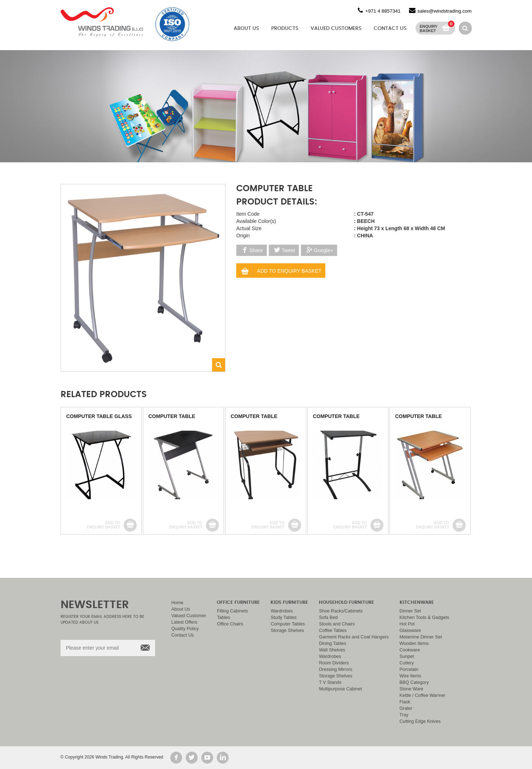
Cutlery (407, 663)
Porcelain (409, 669)
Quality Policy (185, 629)
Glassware (410, 630)
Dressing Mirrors (335, 669)
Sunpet (407, 656)
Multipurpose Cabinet (340, 689)
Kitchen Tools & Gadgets (425, 618)
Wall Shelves (332, 650)
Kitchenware (417, 603)
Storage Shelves (287, 630)
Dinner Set (410, 611)
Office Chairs (230, 624)
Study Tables (283, 618)
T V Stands (330, 682)
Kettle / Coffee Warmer (423, 695)
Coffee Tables (333, 630)
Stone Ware (412, 689)
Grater (406, 708)
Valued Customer (189, 616)
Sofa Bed (328, 618)
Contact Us (390, 28)
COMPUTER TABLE (172, 416)
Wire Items (410, 676)
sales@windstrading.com (444, 11)
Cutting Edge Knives (420, 721)
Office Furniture (238, 603)
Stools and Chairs (337, 624)
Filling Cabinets (232, 611)
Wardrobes (282, 611)
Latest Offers (184, 622)
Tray (404, 715)
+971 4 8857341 (383, 11)
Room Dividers (334, 663)
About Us (246, 28)
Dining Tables (332, 643)
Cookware (410, 650)
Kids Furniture (289, 603)
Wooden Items (414, 643)
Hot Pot (407, 624)
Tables (223, 618)
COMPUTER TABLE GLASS (99, 416)
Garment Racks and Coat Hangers (354, 637)
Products (285, 28)
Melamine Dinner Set (421, 637)
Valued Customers (336, 28)
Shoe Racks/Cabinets (341, 611)
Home (177, 603)
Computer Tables (288, 624)
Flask (405, 702)
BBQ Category (414, 682)
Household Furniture (346, 603)
